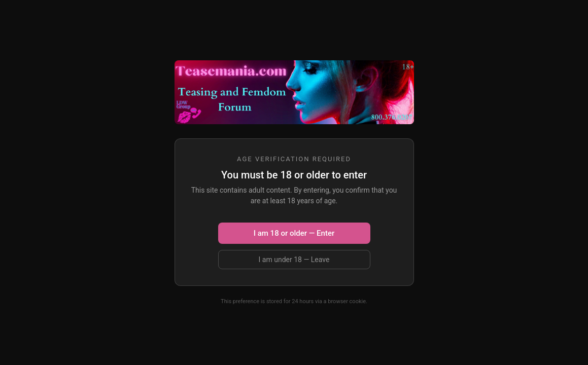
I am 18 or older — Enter (294, 233)
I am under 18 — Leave (294, 260)
